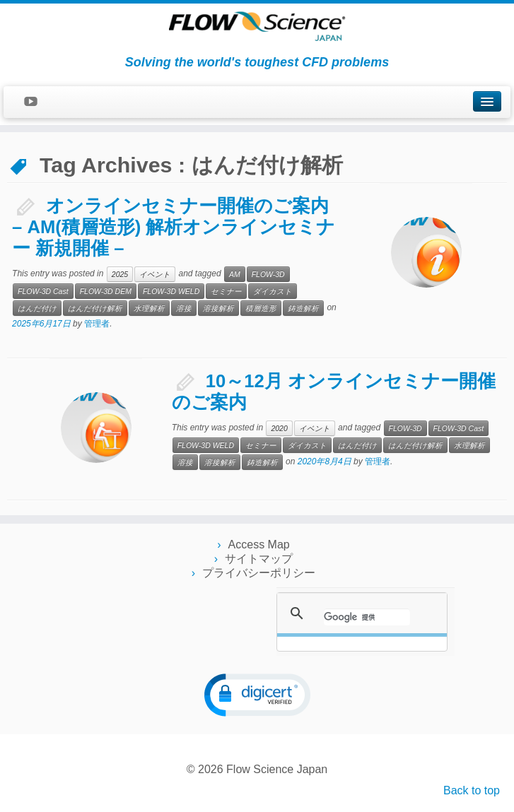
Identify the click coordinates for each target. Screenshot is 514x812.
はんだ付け (37, 308)
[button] (257, 695)
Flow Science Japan (277, 769)
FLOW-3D (268, 274)
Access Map (259, 545)
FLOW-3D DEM (106, 291)
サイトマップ (259, 559)
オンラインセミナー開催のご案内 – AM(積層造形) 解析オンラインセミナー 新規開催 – (174, 227)
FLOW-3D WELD (171, 291)
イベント (155, 274)
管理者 (97, 324)
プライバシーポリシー (259, 573)
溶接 (184, 308)
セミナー (226, 291)
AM (235, 274)
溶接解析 (218, 308)
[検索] (367, 617)
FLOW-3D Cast (43, 291)
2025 (120, 274)
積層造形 (261, 308)
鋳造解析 (303, 308)
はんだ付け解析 (95, 308)
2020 (279, 428)
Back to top (472, 790)
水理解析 (149, 308)
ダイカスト (273, 291)
